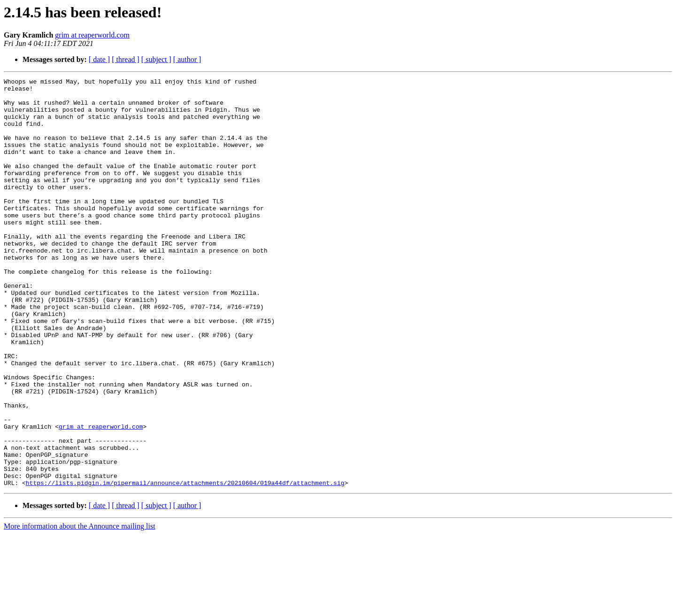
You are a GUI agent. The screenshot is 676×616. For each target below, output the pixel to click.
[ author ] (187, 59)
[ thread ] (126, 59)
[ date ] (99, 59)
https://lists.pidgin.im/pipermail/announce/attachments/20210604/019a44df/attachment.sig (185, 564)
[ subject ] (156, 59)
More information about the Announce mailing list (80, 608)
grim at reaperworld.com (92, 35)
